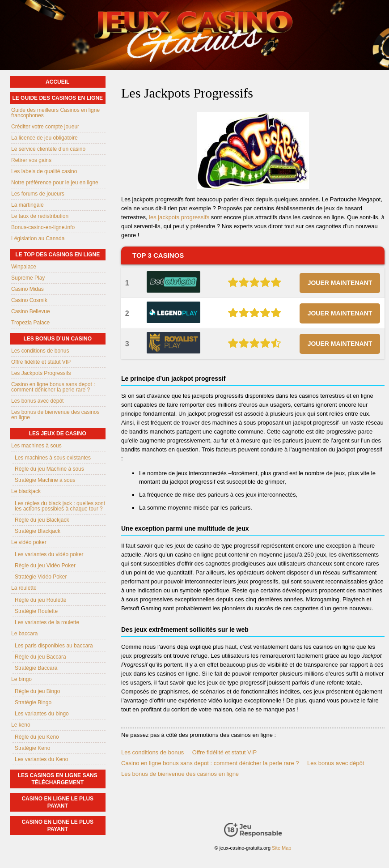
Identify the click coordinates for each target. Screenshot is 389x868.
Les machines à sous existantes (53, 458)
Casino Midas (27, 289)
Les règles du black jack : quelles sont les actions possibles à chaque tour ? (60, 506)
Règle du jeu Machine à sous (49, 469)
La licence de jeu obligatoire (44, 138)
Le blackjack (26, 491)
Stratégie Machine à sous (45, 480)
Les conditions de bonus (152, 752)
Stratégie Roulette (36, 611)
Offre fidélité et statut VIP (224, 752)
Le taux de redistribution (40, 216)
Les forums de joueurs (38, 194)
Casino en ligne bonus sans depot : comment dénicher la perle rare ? (210, 763)
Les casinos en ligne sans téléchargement (58, 779)
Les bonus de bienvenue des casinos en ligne (180, 774)
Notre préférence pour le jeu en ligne (55, 183)
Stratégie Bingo (33, 702)
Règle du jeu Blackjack (42, 520)
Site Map (281, 848)
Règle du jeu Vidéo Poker (45, 566)
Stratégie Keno (32, 748)
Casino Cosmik (29, 300)
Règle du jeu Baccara (40, 657)
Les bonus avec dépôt (336, 763)
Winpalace (24, 267)
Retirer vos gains (31, 160)
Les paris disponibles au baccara (54, 646)
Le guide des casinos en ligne (57, 98)
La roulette (24, 588)
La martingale (27, 205)
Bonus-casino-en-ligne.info (43, 227)
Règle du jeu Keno (37, 737)
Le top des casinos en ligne (57, 255)
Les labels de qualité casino (44, 171)
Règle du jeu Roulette (40, 600)
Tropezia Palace (30, 323)
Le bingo (21, 679)
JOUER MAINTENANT (340, 283)
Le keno (21, 725)
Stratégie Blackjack (38, 531)
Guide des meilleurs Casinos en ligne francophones (55, 113)
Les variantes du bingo (42, 714)
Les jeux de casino (58, 434)
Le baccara (24, 634)
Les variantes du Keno (41, 759)
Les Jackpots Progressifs (41, 373)
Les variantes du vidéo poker (49, 554)
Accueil (57, 82)
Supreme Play (28, 278)
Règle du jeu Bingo (37, 691)
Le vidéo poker (29, 542)
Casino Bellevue (31, 311)
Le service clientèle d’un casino (48, 149)
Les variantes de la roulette (47, 622)
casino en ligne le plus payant (57, 802)
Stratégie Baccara (36, 668)
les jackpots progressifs (179, 217)
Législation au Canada (38, 238)
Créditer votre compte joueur (45, 127)
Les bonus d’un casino (57, 339)
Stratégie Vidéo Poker (41, 577)
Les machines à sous (36, 446)
